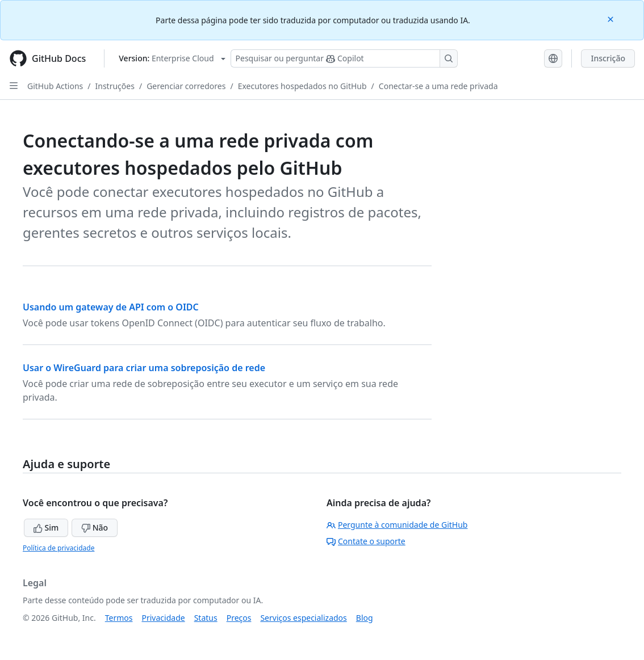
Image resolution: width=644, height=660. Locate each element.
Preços (239, 618)
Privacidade (164, 618)
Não (95, 527)
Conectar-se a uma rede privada (438, 86)
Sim (46, 527)
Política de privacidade (58, 548)
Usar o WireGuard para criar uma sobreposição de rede (144, 368)
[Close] (612, 18)
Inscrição (608, 58)
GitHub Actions (55, 86)
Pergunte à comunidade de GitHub (397, 525)
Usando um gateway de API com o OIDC (111, 307)
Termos (119, 618)
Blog (365, 618)
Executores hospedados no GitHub (302, 86)
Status (206, 618)
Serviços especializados (303, 618)
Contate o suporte (366, 541)
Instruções (115, 86)
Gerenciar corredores (186, 86)
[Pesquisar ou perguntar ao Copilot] (344, 58)
